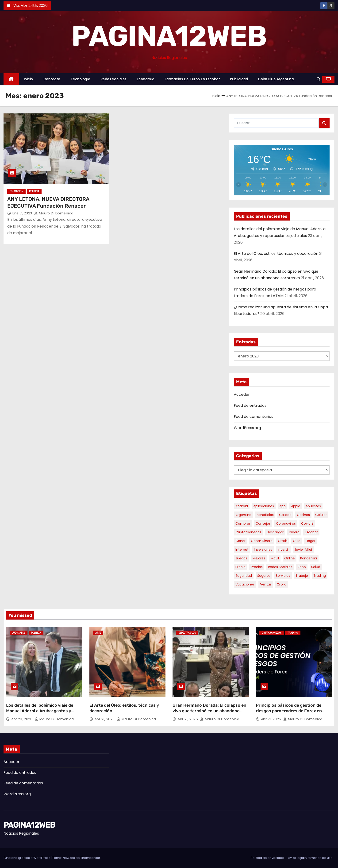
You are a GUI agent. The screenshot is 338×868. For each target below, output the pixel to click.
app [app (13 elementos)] (282, 506)
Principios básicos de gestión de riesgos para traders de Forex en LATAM (289, 711)
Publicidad (239, 79)
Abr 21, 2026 (105, 719)
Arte (98, 633)
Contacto (52, 79)
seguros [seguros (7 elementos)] (264, 576)
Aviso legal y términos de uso (310, 858)
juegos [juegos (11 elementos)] (241, 558)
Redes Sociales (114, 79)
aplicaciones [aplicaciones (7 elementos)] (264, 506)
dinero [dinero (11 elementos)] (294, 532)
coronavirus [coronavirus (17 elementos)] (286, 523)
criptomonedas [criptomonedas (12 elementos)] (248, 532)
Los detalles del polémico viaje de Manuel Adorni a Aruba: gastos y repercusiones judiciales (40, 711)
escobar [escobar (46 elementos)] (311, 532)
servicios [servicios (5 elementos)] (283, 576)
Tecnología (81, 79)
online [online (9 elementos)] (290, 558)
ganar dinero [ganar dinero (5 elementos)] (262, 541)
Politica (34, 191)
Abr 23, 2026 (22, 719)
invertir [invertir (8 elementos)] (283, 550)
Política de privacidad (267, 858)
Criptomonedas (272, 633)
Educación (16, 191)
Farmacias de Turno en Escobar (192, 79)
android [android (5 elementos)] (242, 506)
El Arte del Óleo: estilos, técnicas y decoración (276, 254)
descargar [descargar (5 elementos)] (275, 532)
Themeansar (90, 858)
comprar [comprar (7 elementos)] (243, 523)
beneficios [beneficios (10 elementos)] (265, 515)
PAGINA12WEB (169, 36)
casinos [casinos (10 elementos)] (303, 515)
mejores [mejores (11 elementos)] (259, 558)
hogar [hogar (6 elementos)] (311, 541)
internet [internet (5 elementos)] (242, 550)
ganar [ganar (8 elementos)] (240, 541)
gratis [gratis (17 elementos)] (283, 541)
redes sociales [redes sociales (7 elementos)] (280, 567)
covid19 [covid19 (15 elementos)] (307, 523)
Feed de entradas (250, 405)
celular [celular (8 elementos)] (321, 515)
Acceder (242, 394)
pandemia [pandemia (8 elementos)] (309, 558)
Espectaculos (187, 633)
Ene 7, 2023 (23, 213)
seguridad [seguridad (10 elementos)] (244, 576)
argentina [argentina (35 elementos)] (243, 515)
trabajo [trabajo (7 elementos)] (302, 576)
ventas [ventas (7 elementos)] (266, 584)
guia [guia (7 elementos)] (297, 541)
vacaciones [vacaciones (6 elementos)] (245, 584)
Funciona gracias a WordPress (27, 858)
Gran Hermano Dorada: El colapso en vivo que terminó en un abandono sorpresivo (209, 711)
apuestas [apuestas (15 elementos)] (313, 506)
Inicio (29, 79)
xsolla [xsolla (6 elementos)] (282, 584)
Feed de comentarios (253, 417)
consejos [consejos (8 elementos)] (263, 523)
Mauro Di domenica (54, 213)
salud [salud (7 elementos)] (316, 567)
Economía (146, 79)
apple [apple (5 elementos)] (296, 506)
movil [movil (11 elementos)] (275, 558)
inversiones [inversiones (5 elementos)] (263, 550)
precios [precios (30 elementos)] (257, 567)
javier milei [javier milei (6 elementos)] (303, 550)
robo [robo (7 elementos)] (302, 567)
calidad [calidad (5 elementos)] (285, 515)
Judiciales (19, 633)
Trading (293, 633)
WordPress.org (247, 428)
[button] (319, 79)
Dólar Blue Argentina (276, 79)
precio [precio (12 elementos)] (240, 567)
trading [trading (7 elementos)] (320, 576)
